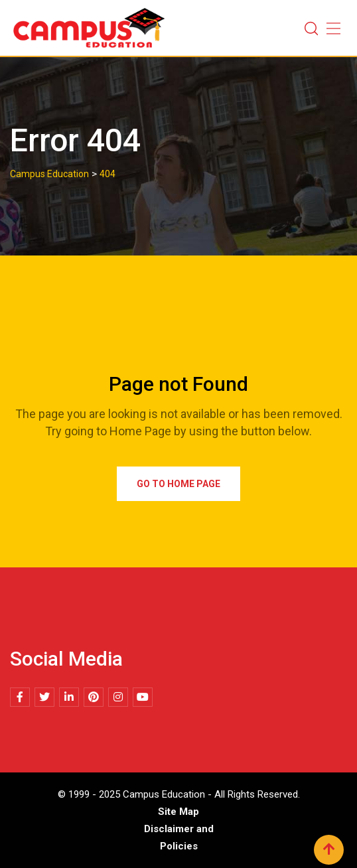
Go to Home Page (178, 484)
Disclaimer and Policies (179, 837)
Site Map (178, 812)
